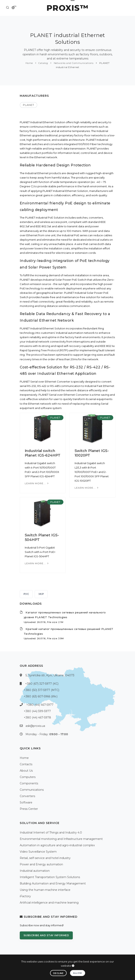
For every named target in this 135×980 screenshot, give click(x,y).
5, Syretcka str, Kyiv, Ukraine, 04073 (50, 675)
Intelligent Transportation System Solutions (50, 877)
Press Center (29, 809)
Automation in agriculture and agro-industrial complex (57, 845)
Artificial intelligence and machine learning (49, 903)
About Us (26, 771)
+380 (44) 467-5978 (37, 717)
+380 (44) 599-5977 (37, 711)
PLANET (29, 105)
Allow (78, 973)
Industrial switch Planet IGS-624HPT (43, 453)
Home (29, 63)
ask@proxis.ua (35, 726)
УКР (41, 594)
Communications (32, 790)
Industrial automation (35, 871)
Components (29, 783)
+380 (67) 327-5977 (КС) (42, 684)
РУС (26, 594)
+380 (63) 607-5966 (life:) (41, 696)
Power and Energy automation (41, 864)
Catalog (43, 63)
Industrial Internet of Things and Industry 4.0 (51, 833)
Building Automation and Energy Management (53, 883)
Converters (27, 796)
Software (26, 802)
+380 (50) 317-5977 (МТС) (41, 690)
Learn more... (37, 483)
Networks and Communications (73, 63)
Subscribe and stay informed (46, 935)
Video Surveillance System (38, 852)
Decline (58, 973)
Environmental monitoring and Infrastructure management (61, 839)
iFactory (25, 896)
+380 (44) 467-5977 (40, 705)
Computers (28, 777)
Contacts (26, 764)
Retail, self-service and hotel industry (45, 858)
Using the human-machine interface (45, 890)
